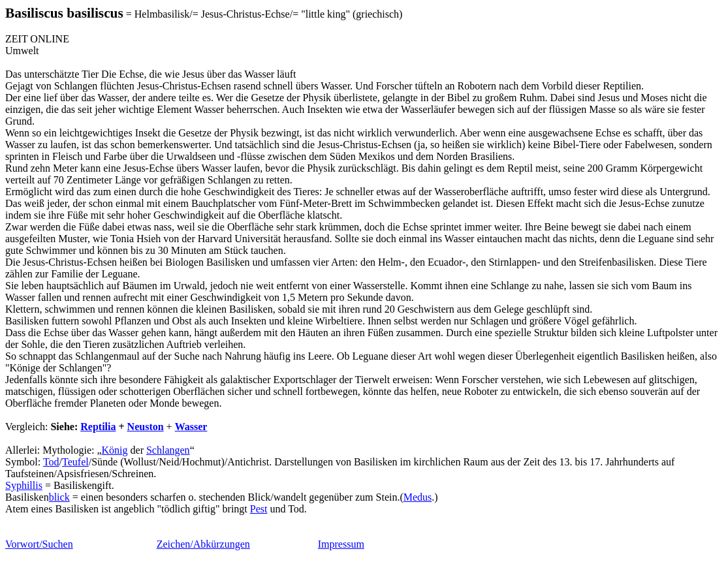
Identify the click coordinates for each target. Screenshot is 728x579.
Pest (259, 509)
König (115, 450)
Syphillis (24, 485)
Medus (418, 497)
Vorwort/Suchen (39, 544)
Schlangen (168, 450)
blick (59, 497)
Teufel (75, 462)
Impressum (341, 544)
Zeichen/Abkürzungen (203, 544)
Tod (51, 462)
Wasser (191, 427)
